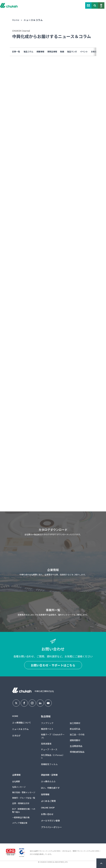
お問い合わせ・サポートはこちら (53, 665)
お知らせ (95, 51)
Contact (88, 5)
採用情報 (45, 794)
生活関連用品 (76, 746)
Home (16, 20)
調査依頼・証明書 (49, 775)
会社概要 (16, 781)
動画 (62, 51)
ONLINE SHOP (48, 808)
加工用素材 (75, 723)
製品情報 (46, 716)
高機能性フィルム (49, 764)
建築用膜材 (75, 740)
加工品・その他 (77, 734)
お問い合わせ (47, 814)
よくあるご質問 (48, 801)
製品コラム (29, 51)
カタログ (16, 736)
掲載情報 (40, 51)
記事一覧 (16, 51)
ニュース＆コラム (20, 729)
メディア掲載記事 (20, 823)
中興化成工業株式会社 (9, 5)
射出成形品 (75, 729)
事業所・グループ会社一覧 (24, 798)
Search (95, 5)
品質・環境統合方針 (21, 803)
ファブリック (47, 723)
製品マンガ (72, 51)
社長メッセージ (19, 787)
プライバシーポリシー (51, 827)
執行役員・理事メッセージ (24, 792)
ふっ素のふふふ (48, 781)
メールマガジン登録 (50, 821)
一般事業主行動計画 (21, 817)
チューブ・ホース (49, 749)
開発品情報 (52, 51)
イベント (84, 51)
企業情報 (16, 775)
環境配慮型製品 (77, 752)
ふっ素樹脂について (22, 723)
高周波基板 (46, 744)
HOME (15, 716)
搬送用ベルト (47, 729)
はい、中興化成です (50, 788)
